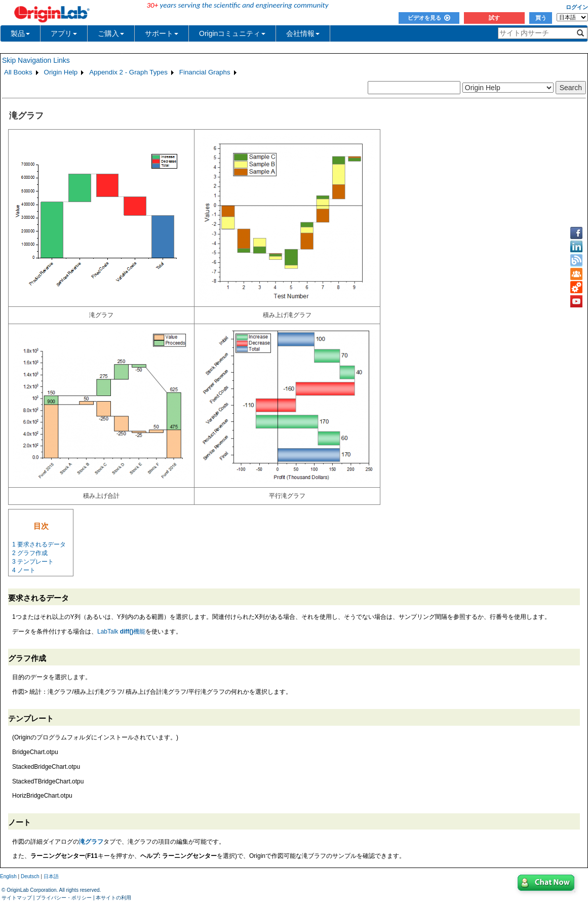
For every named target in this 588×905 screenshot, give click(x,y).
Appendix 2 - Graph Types (128, 72)
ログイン (577, 7)
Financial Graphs (205, 72)
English (8, 876)
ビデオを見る (429, 18)
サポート (162, 33)
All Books (18, 72)
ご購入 (111, 33)
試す (494, 18)
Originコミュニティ (232, 33)
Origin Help (61, 72)
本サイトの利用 (113, 898)
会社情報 (303, 33)
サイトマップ (17, 898)
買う (541, 18)
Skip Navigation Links (36, 60)
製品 (20, 33)
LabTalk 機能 (121, 632)
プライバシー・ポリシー (64, 898)
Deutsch (30, 876)
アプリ (64, 33)
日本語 (51, 876)
